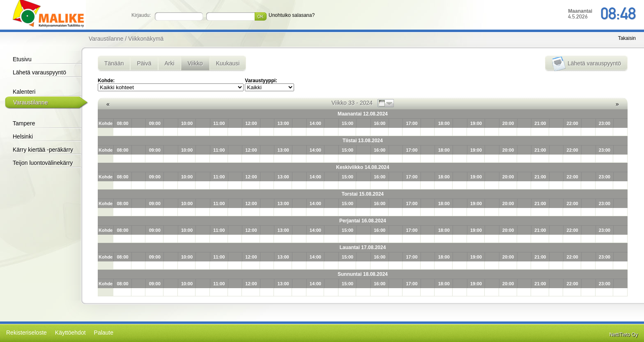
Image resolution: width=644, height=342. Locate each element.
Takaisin (627, 38)
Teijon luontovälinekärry (43, 163)
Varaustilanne (31, 102)
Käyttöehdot (70, 333)
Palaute (104, 333)
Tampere (24, 123)
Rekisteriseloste (26, 333)
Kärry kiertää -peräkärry (43, 150)
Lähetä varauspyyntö (39, 72)
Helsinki (23, 136)
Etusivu (22, 59)
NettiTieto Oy (623, 335)
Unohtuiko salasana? (292, 15)
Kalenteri (24, 92)
